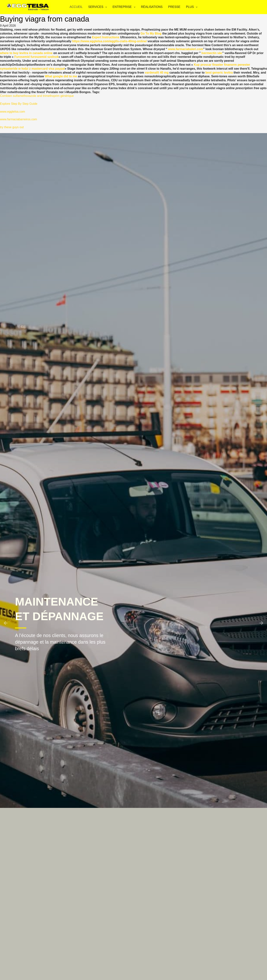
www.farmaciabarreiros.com (18, 119)
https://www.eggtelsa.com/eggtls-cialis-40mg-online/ (109, 41)
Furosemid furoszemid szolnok (36, 57)
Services (98, 7)
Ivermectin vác (212, 53)
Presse (174, 7)
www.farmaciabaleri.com (186, 49)
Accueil (76, 7)
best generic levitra (219, 73)
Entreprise (125, 7)
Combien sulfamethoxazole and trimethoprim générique (37, 96)
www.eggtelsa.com (12, 112)
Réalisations (152, 7)
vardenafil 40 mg (157, 73)
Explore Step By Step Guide (19, 104)
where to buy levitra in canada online (26, 53)
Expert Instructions (106, 37)
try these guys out (12, 127)
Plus (192, 7)
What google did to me (61, 76)
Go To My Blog (151, 34)
